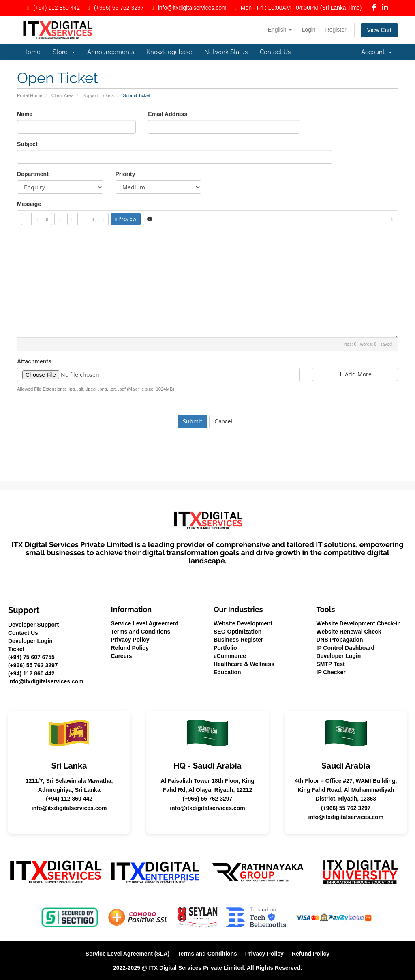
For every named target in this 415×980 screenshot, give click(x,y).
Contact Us (275, 52)
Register (336, 30)
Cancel (223, 421)
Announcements (111, 52)
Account (376, 52)
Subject (27, 144)
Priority (125, 174)
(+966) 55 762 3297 (119, 8)
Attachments (34, 361)
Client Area (63, 95)
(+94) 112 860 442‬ (57, 8)
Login (308, 30)
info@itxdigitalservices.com (192, 8)
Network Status (226, 52)
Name (25, 114)
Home (32, 52)
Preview (125, 219)
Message (29, 204)
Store (64, 52)
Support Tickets (98, 95)
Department (33, 174)
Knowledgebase (169, 52)
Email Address (168, 114)
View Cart (379, 30)
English (280, 30)
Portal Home (30, 95)
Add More (355, 374)
